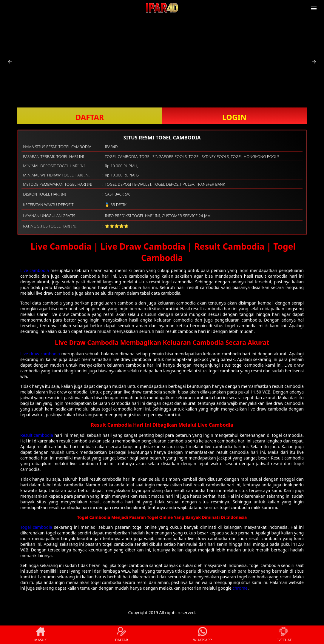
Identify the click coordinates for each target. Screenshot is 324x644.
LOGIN (234, 117)
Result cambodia (37, 435)
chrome (240, 588)
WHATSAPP (203, 635)
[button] (10, 62)
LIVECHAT (283, 635)
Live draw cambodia (40, 354)
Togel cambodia (36, 527)
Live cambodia (35, 270)
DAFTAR (90, 117)
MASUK (40, 635)
